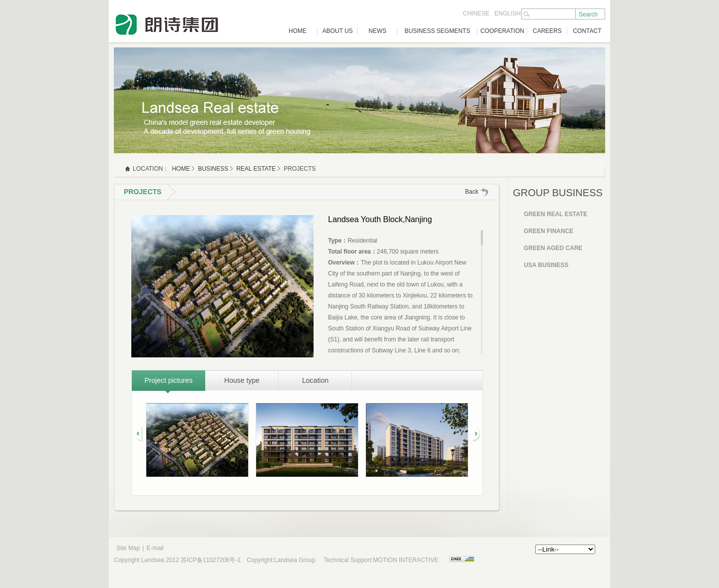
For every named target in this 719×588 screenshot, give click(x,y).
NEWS (377, 31)
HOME (298, 31)
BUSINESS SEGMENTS (437, 31)
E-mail (155, 548)
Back (472, 192)
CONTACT (587, 31)
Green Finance (548, 231)
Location (315, 380)
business (213, 169)
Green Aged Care (553, 248)
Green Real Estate (555, 214)
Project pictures (168, 380)
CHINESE (476, 13)
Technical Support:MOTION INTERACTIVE (381, 560)
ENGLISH (508, 13)
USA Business (546, 265)
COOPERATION (502, 31)
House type (242, 380)
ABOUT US (337, 31)
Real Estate (256, 169)
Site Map (128, 548)
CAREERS (547, 31)
